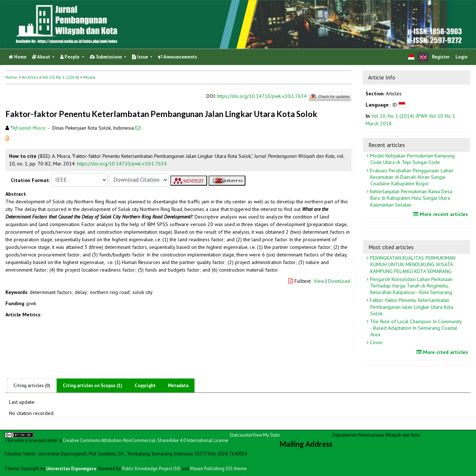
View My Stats (266, 435)
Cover (376, 342)
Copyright (145, 386)
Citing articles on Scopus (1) (93, 386)
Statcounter (241, 435)
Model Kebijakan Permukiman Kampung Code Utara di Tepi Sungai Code (412, 159)
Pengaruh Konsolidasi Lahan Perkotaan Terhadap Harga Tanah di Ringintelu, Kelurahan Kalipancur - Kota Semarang (411, 286)
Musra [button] (89, 77)
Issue (141, 57)
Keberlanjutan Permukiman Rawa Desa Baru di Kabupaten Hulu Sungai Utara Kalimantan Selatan (410, 198)
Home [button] (11, 77)
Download (339, 281)
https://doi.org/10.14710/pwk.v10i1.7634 (262, 96)
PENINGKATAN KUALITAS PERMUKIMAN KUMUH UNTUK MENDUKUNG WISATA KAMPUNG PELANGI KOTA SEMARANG (412, 264)
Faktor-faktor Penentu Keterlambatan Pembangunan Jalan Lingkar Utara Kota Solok (411, 307)
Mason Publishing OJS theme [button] (219, 468)
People (70, 57)
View (319, 281)
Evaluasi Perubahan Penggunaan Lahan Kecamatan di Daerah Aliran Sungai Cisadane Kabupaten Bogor (411, 177)
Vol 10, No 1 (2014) (61, 77)
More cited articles (443, 352)
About (42, 57)
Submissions (106, 57)
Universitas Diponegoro (71, 468)
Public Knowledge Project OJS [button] (151, 468)
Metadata (178, 386)
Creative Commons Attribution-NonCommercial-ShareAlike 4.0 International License (146, 440)
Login (461, 57)
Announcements (178, 57)
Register (441, 57)
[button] (7, 138)
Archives (30, 77)
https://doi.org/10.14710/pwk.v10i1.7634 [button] (122, 164)
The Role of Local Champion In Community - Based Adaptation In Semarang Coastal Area (415, 328)
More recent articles (442, 214)
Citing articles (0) (32, 386)
